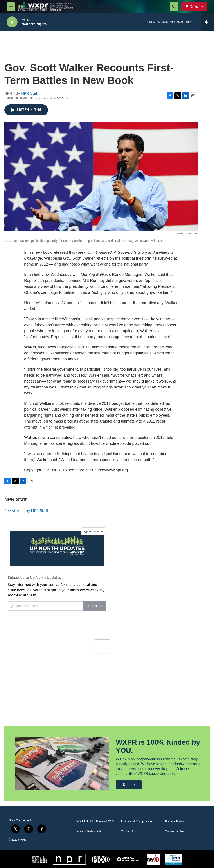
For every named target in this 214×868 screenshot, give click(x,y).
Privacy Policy (175, 821)
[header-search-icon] (174, 7)
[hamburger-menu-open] (11, 7)
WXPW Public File (89, 831)
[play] (12, 22)
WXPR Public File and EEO (95, 821)
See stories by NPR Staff (26, 511)
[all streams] (208, 22)
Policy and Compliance (136, 821)
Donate (196, 7)
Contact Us (128, 831)
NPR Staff (30, 93)
